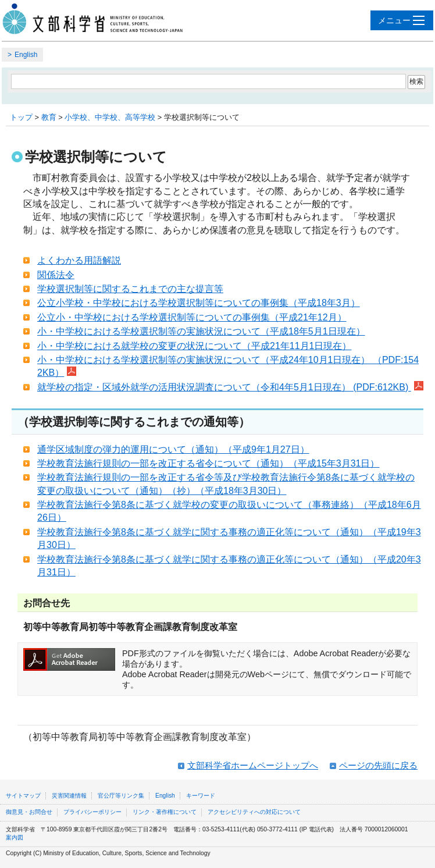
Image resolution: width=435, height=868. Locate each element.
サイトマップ (23, 796)
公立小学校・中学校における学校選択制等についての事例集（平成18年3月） (199, 303)
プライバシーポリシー (92, 812)
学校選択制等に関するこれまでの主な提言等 (130, 289)
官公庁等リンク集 (121, 796)
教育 (49, 117)
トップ (21, 117)
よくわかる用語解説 (79, 260)
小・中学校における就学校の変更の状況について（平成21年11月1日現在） (195, 346)
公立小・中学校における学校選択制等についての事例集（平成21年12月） (192, 317)
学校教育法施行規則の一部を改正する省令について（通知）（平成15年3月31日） (208, 463)
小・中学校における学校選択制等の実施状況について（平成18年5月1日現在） (201, 331)
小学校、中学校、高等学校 (110, 117)
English (26, 55)
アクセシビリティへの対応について (254, 812)
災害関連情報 (69, 796)
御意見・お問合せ (29, 812)
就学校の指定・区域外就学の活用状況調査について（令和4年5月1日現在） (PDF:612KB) (230, 387)
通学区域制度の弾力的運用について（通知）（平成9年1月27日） (173, 449)
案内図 (15, 837)
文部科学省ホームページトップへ (253, 765)
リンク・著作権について (165, 812)
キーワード (201, 796)
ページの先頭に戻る (378, 765)
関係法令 (56, 275)
